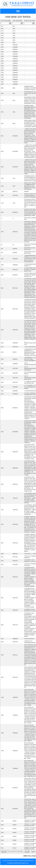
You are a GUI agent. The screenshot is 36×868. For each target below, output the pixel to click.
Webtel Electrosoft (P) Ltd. (22, 863)
